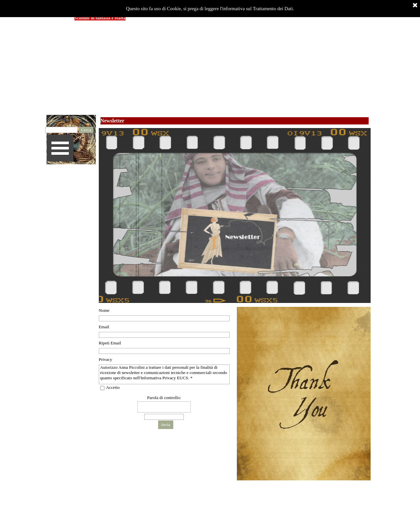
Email (104, 327)
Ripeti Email (110, 343)
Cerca (86, 130)
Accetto (113, 387)
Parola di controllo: (164, 398)
